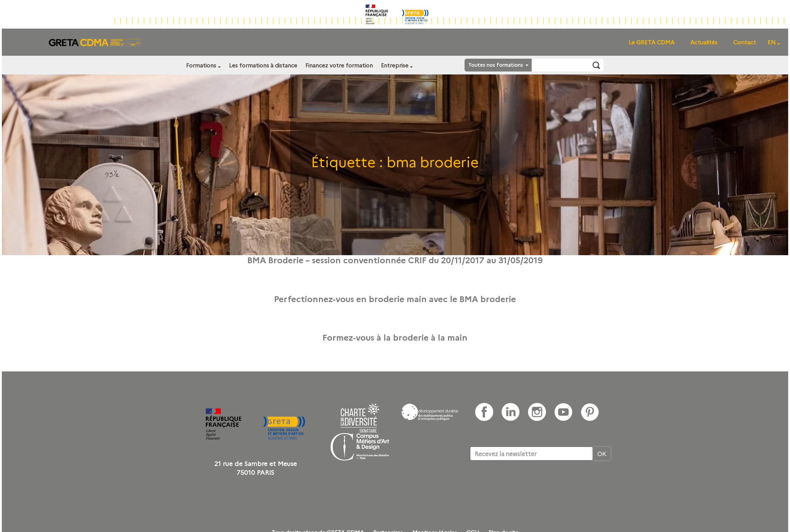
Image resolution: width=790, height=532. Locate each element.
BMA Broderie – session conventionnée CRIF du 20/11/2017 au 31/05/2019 (395, 260)
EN (772, 42)
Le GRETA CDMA (651, 42)
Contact (745, 42)
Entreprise (395, 65)
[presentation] (526, 483)
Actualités (704, 42)
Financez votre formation (339, 65)
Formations (201, 65)
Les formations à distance (263, 65)
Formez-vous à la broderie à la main (395, 337)
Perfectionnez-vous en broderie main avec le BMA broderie (395, 298)
